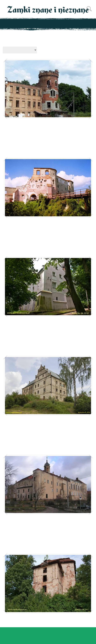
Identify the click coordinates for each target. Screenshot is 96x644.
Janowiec (15, 226)
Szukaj (89, 9)
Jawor (11, 527)
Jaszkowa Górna (23, 428)
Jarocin (13, 329)
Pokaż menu (48, 23)
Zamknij (88, 637)
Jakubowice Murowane (31, 127)
